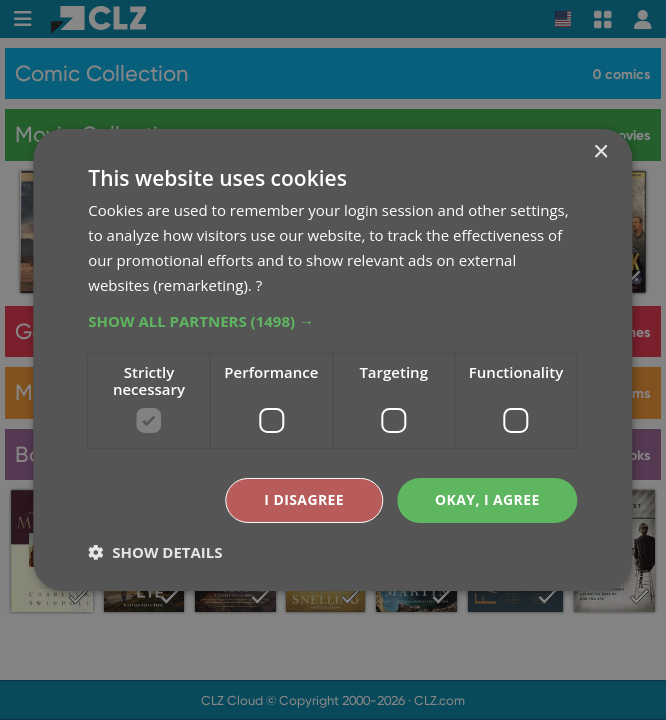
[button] (332, 321)
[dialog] (333, 360)
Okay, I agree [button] (487, 499)
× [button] (600, 152)
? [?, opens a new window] (259, 285)
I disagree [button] (304, 499)
